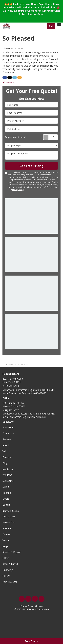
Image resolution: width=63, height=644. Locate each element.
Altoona (7, 528)
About (6, 445)
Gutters (6, 505)
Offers (6, 558)
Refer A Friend (10, 564)
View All (7, 540)
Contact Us (8, 433)
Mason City (9, 522)
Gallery (6, 576)
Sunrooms (8, 481)
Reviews (7, 439)
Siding (6, 487)
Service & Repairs (12, 552)
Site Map (39, 606)
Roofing (7, 493)
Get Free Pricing (32, 166)
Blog (5, 463)
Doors (6, 499)
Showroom (8, 427)
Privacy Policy (18, 190)
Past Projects (10, 582)
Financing (8, 570)
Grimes (6, 534)
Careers (7, 457)
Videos (6, 451)
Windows (7, 475)
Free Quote (32, 641)
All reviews (8, 82)
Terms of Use (52, 187)
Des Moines (9, 516)
